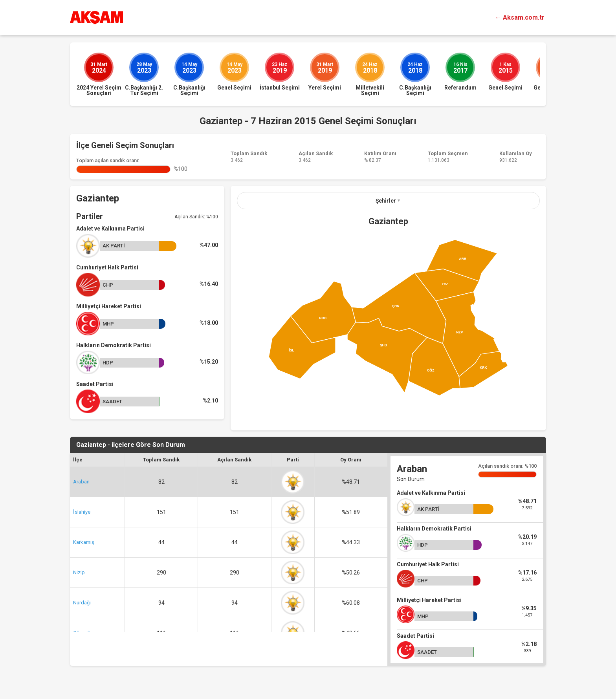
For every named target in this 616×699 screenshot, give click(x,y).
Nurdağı (82, 603)
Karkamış (84, 542)
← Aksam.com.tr (520, 17)
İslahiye (82, 512)
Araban (81, 482)
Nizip (79, 572)
